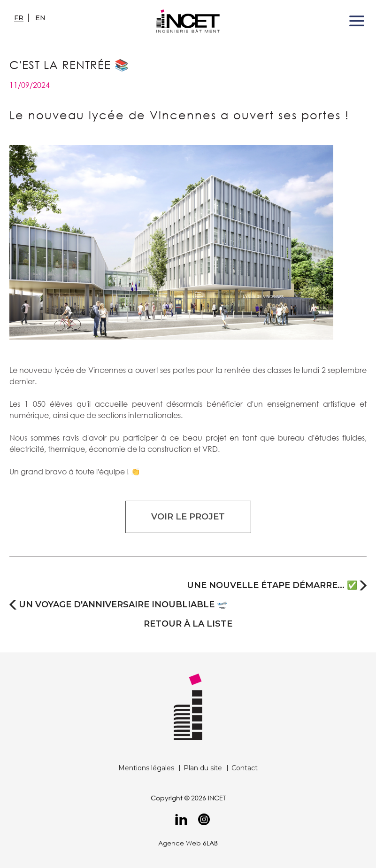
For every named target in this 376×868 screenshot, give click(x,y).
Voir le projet (188, 517)
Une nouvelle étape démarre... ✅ (272, 585)
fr (19, 18)
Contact (245, 768)
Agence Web (180, 843)
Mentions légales (146, 768)
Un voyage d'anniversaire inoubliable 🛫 (123, 605)
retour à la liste (188, 624)
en (40, 18)
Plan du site (203, 768)
